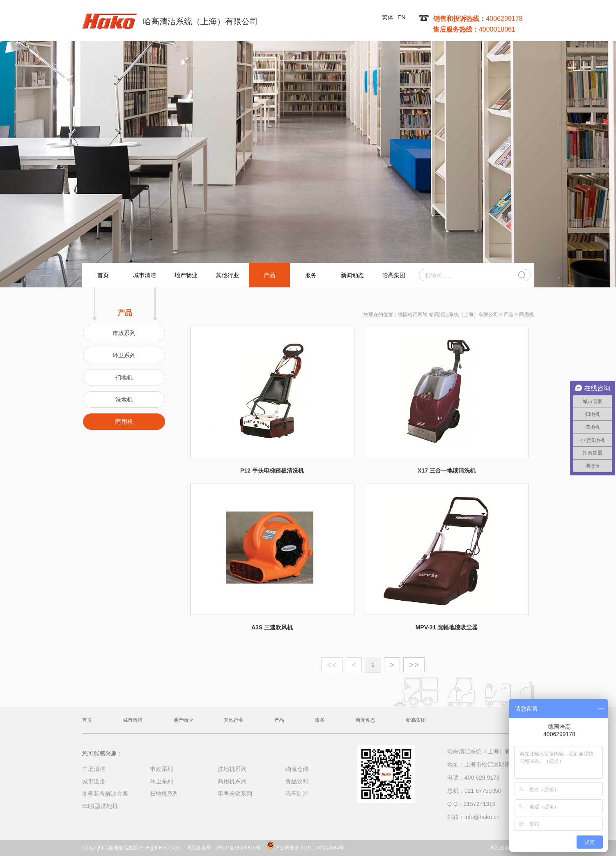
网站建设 (499, 848)
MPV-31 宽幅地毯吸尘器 (447, 627)
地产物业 (186, 275)
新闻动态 (352, 275)
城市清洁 (145, 275)
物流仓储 (297, 769)
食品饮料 (297, 781)
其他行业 (228, 275)
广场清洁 (94, 769)
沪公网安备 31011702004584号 (305, 845)
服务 (311, 275)
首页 (103, 275)
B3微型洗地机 (100, 806)
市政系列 (124, 333)
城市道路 (94, 781)
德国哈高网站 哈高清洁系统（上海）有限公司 (448, 314)
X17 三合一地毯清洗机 (447, 470)
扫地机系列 (164, 794)
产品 (269, 275)
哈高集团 (394, 275)
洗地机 (124, 399)
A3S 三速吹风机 (272, 627)
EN (401, 17)
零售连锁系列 (235, 794)
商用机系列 (232, 781)
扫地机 (124, 377)
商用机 (124, 421)
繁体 (388, 17)
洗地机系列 (232, 769)
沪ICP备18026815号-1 (241, 848)
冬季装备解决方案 (105, 794)
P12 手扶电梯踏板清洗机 (272, 470)
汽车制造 (297, 794)
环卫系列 (124, 355)
